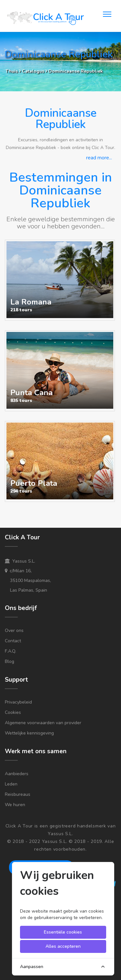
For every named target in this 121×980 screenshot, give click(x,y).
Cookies (13, 712)
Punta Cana (31, 393)
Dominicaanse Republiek (76, 71)
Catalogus (34, 71)
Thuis (12, 71)
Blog (10, 661)
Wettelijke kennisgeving (29, 733)
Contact (13, 641)
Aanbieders (17, 774)
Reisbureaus (18, 794)
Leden (11, 784)
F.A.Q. (10, 651)
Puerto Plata (34, 483)
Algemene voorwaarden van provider (43, 723)
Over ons (14, 630)
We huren (15, 805)
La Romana (31, 302)
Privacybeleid (18, 702)
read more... (99, 158)
